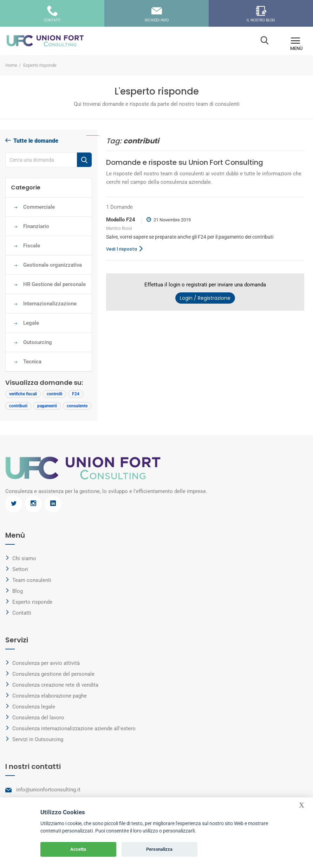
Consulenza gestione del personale (53, 674)
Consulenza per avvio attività (46, 663)
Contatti (22, 613)
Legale (31, 323)
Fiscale (32, 246)
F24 (76, 394)
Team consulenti (32, 580)
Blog (18, 591)
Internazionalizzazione (51, 304)
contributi (18, 406)
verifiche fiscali (23, 394)
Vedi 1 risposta (127, 249)
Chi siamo (24, 558)
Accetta (78, 849)
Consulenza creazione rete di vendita (55, 685)
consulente (77, 406)
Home (11, 65)
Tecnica (32, 362)
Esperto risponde (32, 602)
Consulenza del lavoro (38, 718)
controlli (54, 394)
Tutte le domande (32, 141)
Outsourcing (38, 342)
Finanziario (36, 226)
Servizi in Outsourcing (38, 739)
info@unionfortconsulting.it (48, 790)
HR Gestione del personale (54, 284)
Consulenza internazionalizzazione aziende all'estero (74, 728)
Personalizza (159, 849)
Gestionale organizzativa (53, 265)
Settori (20, 569)
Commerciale (39, 207)
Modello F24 (121, 220)
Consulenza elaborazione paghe (50, 696)
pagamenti (47, 406)
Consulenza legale (34, 707)
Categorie (26, 187)
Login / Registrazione (205, 298)
